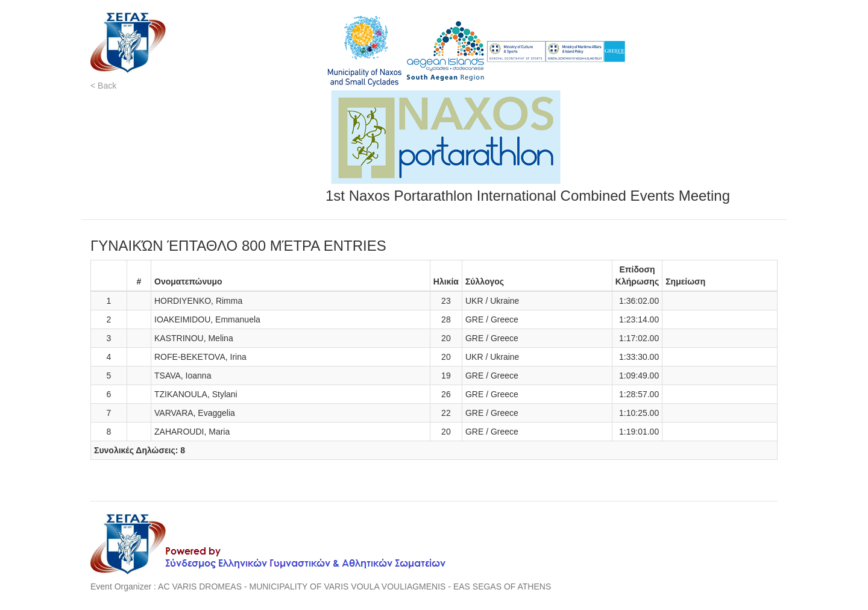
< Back (103, 86)
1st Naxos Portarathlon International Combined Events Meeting (528, 196)
